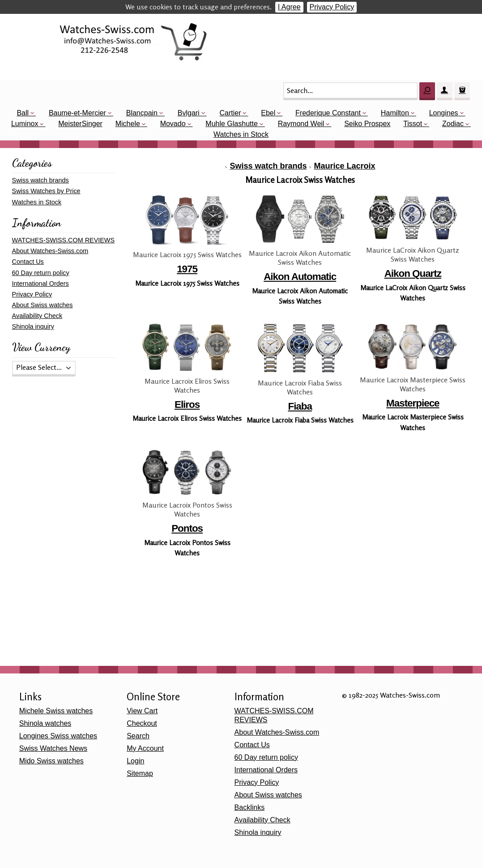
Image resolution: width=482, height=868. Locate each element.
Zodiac (453, 124)
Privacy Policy (332, 7)
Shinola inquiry (33, 326)
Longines (444, 113)
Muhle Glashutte (232, 124)
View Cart (142, 711)
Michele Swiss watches (56, 711)
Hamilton (395, 113)
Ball (23, 113)
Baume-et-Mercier (77, 113)
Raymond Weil (301, 124)
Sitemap (140, 773)
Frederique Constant (328, 113)
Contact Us (28, 262)
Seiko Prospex (367, 124)
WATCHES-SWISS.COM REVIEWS (63, 240)
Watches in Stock (241, 134)
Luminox (25, 124)
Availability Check (37, 316)
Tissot (413, 124)
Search (138, 736)
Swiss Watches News (53, 748)
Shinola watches (45, 723)
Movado (173, 124)
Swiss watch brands (268, 166)
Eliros (187, 404)
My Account (145, 748)
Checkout (142, 723)
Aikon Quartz (413, 273)
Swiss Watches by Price (46, 191)
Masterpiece (413, 403)
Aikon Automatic (300, 277)
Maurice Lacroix (344, 166)
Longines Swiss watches (58, 736)
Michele (128, 124)
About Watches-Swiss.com (50, 251)
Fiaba (300, 406)
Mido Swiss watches (51, 761)
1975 (187, 269)
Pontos (187, 528)
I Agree (289, 7)
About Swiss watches (43, 305)
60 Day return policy (41, 273)
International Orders (41, 284)
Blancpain (142, 113)
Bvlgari (189, 113)
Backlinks (250, 807)
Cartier (230, 113)
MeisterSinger (80, 124)
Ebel (268, 113)
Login (135, 761)
